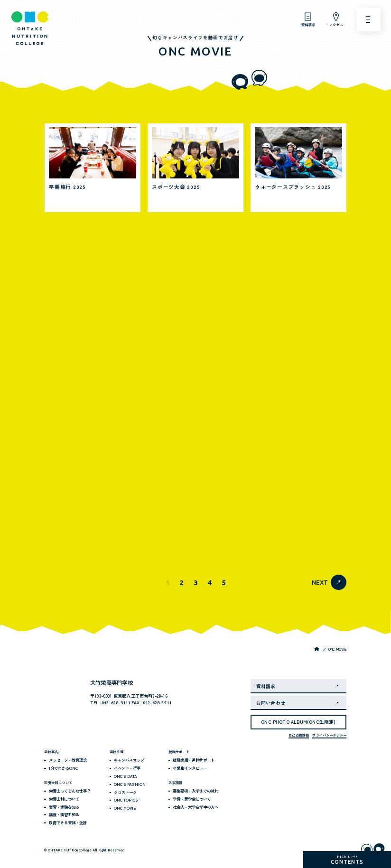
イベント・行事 (127, 768)
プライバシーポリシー (329, 735)
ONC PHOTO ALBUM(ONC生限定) (298, 722)
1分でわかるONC (63, 768)
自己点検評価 (299, 735)
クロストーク (125, 792)
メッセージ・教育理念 (68, 760)
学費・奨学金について (192, 799)
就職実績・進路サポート (194, 760)
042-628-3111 (116, 703)
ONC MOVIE (125, 808)
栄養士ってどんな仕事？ (70, 791)
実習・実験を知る (64, 807)
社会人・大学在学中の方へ (195, 807)
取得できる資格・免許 (68, 822)
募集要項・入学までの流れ (195, 791)
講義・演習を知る (64, 814)
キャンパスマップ (129, 760)
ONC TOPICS (126, 800)
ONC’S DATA (126, 776)
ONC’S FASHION (130, 784)
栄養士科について (64, 799)
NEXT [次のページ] (320, 582)
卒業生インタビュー (190, 768)
